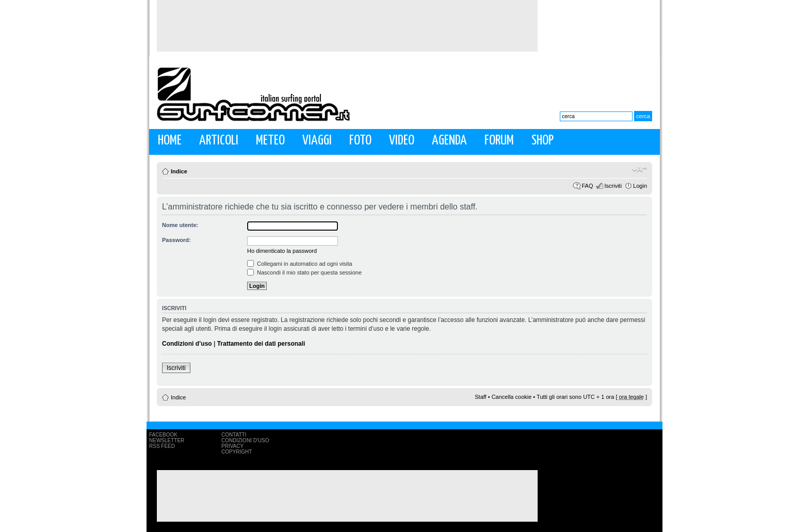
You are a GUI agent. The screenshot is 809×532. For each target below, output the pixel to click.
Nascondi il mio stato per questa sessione (304, 272)
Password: (176, 240)
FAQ (587, 186)
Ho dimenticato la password (282, 251)
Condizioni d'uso (245, 440)
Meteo (270, 141)
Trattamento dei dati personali (261, 344)
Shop (543, 141)
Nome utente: (180, 225)
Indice (179, 171)
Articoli (219, 141)
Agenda (449, 141)
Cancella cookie (512, 397)
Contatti (234, 435)
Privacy (232, 446)
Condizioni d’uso (187, 344)
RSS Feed (162, 446)
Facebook (163, 435)
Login (640, 186)
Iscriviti (613, 186)
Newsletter (167, 440)
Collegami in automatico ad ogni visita (300, 264)
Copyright (237, 452)
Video (402, 141)
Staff (480, 397)
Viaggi (317, 141)
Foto (360, 141)
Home (170, 141)
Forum (499, 141)
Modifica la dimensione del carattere (640, 169)
